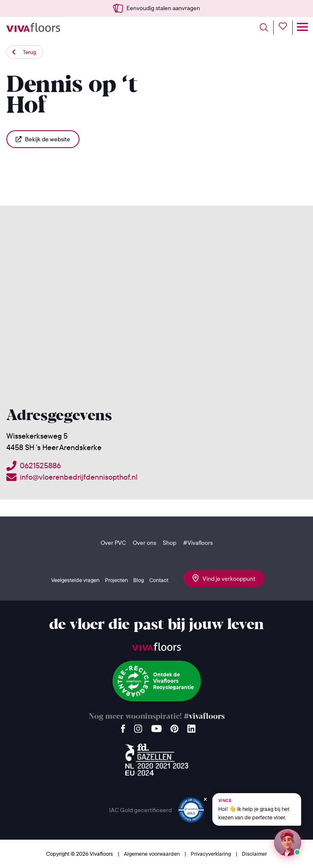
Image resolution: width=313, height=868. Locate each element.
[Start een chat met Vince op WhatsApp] (288, 843)
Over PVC (113, 543)
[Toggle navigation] (302, 27)
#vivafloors (204, 717)
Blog (139, 580)
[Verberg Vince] (205, 799)
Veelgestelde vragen (75, 580)
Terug (29, 52)
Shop (170, 543)
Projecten (116, 580)
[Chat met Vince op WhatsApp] (257, 809)
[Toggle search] (267, 27)
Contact (159, 580)
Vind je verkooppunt (224, 578)
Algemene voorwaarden (152, 854)
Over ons (144, 543)
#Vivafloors (198, 543)
